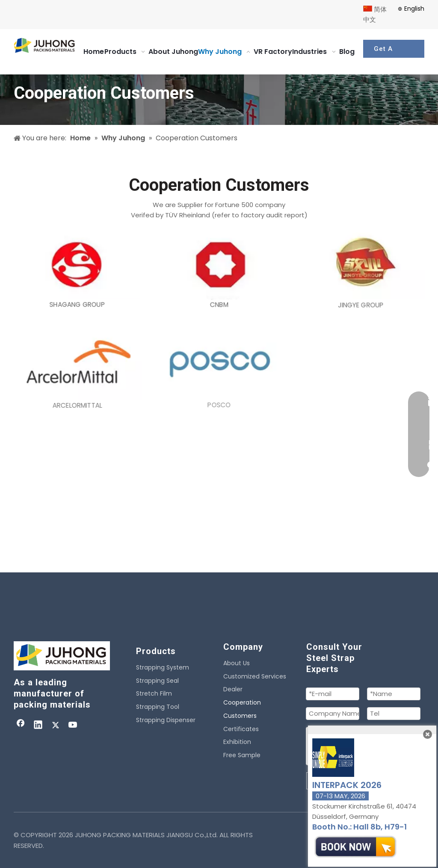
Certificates (241, 729)
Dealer (233, 689)
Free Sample (242, 755)
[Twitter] (56, 726)
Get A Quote (384, 51)
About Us (237, 663)
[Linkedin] (38, 726)
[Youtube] (73, 726)
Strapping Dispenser (166, 720)
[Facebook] (21, 726)
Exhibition (237, 742)
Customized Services (255, 676)
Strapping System (163, 667)
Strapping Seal (157, 681)
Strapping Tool (158, 707)
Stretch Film (154, 693)
